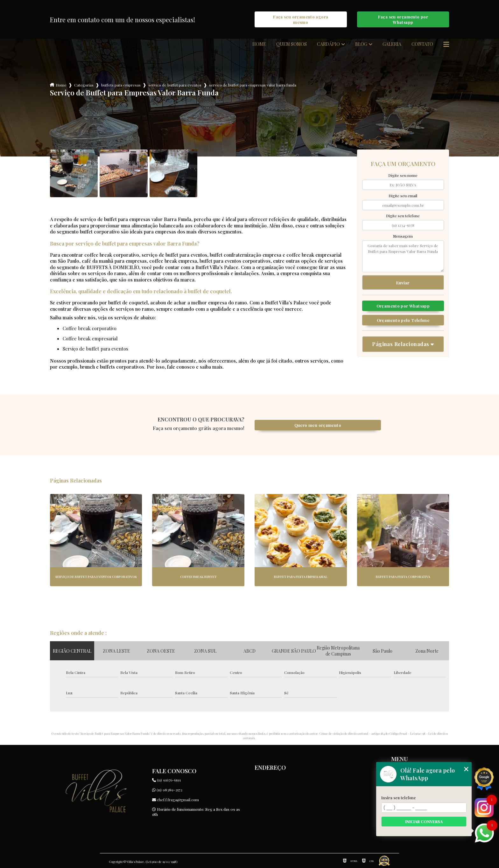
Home (259, 44)
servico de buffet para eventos (175, 85)
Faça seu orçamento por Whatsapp (403, 19)
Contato (422, 44)
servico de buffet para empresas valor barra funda (253, 85)
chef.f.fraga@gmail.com (176, 800)
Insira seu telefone (399, 798)
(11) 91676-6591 (166, 780)
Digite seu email (403, 196)
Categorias (84, 85)
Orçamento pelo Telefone (403, 320)
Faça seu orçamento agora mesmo (301, 19)
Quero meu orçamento (318, 425)
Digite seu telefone (403, 216)
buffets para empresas (121, 85)
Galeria (392, 44)
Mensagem (403, 236)
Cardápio (328, 44)
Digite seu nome (403, 175)
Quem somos (292, 44)
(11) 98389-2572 (167, 790)
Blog (361, 44)
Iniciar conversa (424, 822)
